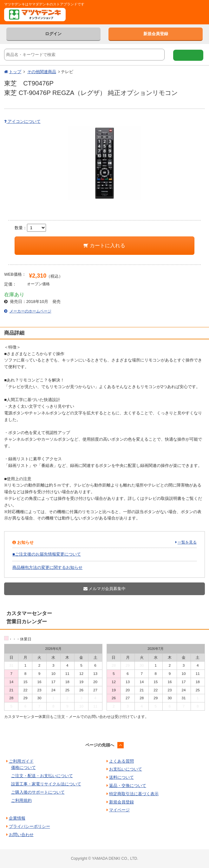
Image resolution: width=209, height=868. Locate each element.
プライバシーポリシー (29, 826)
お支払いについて (126, 769)
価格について (23, 767)
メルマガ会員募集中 (105, 589)
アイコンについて (22, 121)
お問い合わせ (21, 835)
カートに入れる (104, 245)
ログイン (53, 34)
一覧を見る (187, 542)
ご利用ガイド (21, 761)
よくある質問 (121, 761)
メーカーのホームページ (30, 311)
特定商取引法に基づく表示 (134, 794)
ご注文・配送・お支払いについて (42, 776)
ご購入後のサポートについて (38, 792)
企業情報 (17, 818)
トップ (15, 72)
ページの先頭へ (100, 745)
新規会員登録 (156, 34)
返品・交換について (128, 786)
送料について (121, 777)
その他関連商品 (42, 72)
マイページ (119, 810)
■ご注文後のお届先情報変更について (47, 554)
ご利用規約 (21, 800)
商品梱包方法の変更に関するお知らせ (47, 567)
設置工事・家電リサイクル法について (46, 784)
